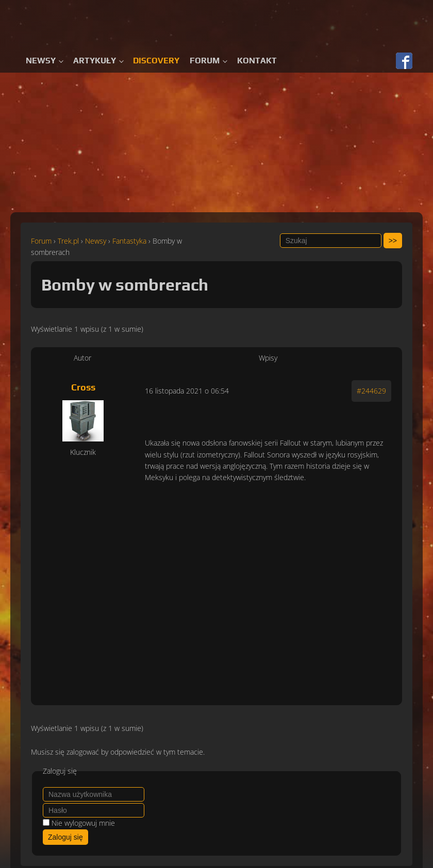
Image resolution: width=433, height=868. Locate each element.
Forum (205, 61)
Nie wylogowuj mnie (83, 823)
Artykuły (95, 61)
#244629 (371, 391)
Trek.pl (68, 241)
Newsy (41, 61)
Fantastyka (129, 241)
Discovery (156, 61)
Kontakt (257, 61)
